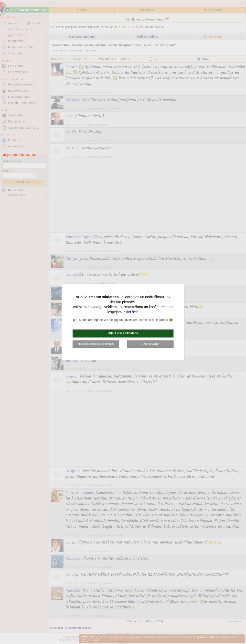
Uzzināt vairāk (150, 344)
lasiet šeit (130, 312)
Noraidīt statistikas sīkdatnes (96, 344)
